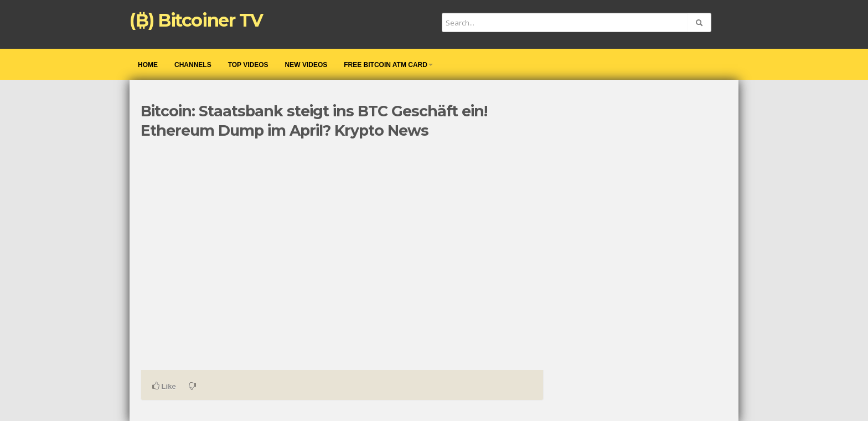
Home (148, 65)
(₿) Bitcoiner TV (196, 20)
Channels (193, 65)
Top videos (248, 65)
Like (164, 386)
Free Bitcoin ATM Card (388, 65)
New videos (306, 65)
